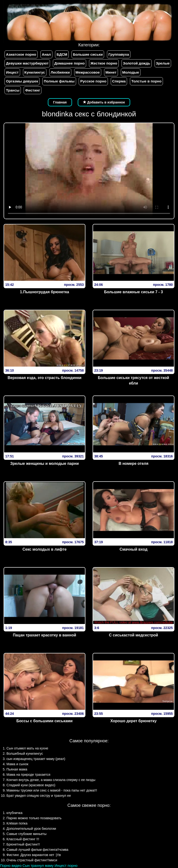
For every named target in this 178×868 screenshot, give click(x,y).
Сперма (119, 81)
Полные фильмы (59, 81)
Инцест (12, 72)
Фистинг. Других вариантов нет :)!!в (34, 855)
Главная (60, 102)
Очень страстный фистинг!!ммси (32, 860)
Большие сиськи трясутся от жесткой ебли (133, 380)
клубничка (14, 813)
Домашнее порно (70, 63)
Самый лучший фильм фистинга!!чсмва (37, 850)
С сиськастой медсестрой (133, 635)
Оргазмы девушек (22, 81)
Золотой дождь (137, 63)
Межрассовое (88, 72)
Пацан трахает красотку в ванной (45, 635)
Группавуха (119, 54)
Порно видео (11, 865)
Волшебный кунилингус (25, 754)
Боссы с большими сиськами (45, 721)
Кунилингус (35, 72)
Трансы (13, 90)
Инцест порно (66, 865)
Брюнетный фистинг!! (23, 844)
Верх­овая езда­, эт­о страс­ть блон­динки (45, 378)
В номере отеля (134, 464)
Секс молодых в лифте (44, 549)
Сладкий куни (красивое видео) (31, 785)
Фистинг (33, 90)
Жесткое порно (104, 63)
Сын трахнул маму (38, 865)
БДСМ (62, 54)
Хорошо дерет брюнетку (133, 721)
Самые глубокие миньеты (26, 834)
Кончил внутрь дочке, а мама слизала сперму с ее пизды (51, 780)
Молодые (131, 72)
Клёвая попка (17, 823)
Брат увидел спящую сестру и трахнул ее (39, 796)
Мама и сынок (17, 764)
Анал (46, 54)
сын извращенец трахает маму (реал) (36, 759)
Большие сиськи (88, 54)
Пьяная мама (17, 769)
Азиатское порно (21, 54)
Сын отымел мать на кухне (27, 748)
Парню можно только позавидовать (34, 818)
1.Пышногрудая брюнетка (44, 292)
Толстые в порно (146, 81)
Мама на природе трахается (28, 775)
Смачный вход (134, 549)
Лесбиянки (60, 72)
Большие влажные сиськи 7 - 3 (133, 292)
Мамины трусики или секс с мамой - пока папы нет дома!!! (52, 790)
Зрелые (163, 63)
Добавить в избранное (104, 102)
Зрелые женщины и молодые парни (44, 464)
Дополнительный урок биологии (31, 829)
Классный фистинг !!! (23, 839)
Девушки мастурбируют (27, 63)
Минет (111, 72)
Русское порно (93, 81)
